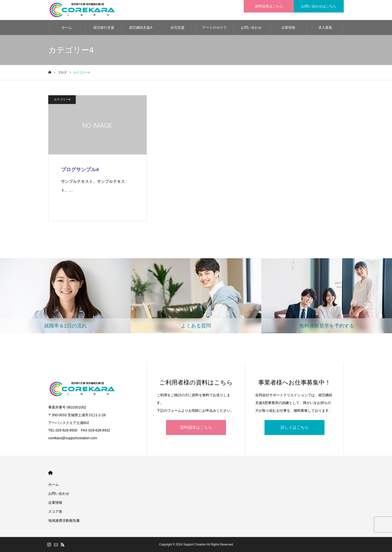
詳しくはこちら (294, 427)
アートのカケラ (214, 27)
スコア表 (55, 511)
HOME (50, 473)
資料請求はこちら (196, 427)
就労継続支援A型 (141, 30)
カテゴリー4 (62, 99)
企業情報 (288, 27)
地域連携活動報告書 (64, 520)
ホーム (67, 27)
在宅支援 (177, 27)
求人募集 (325, 27)
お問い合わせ (251, 27)
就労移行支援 (104, 27)
